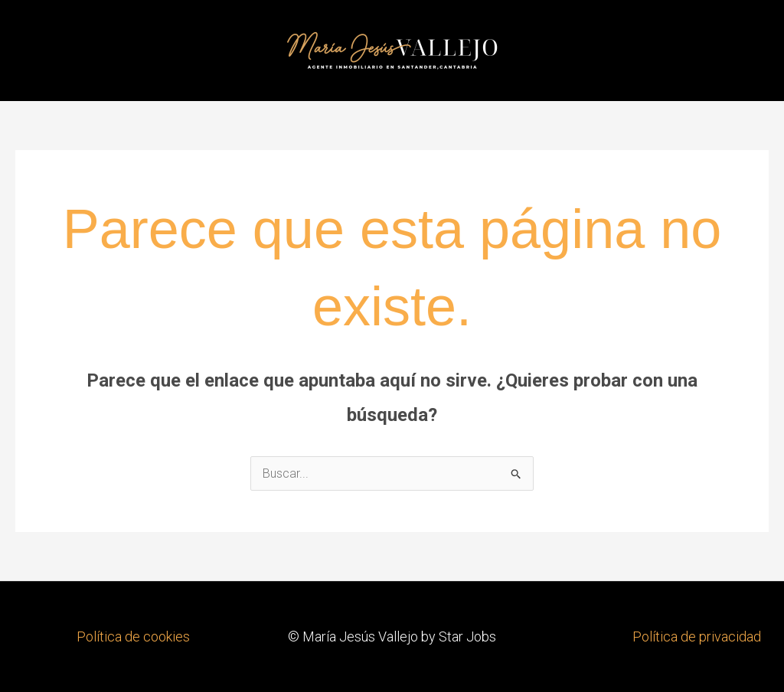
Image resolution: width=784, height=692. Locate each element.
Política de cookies (133, 637)
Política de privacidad (697, 637)
